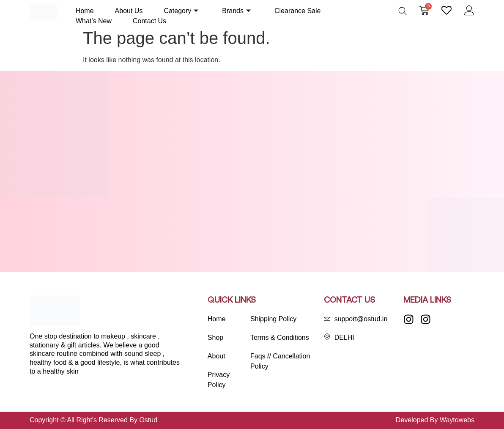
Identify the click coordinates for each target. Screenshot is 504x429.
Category (181, 11)
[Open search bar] (403, 11)
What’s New (94, 21)
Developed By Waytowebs (435, 420)
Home (85, 11)
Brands (236, 11)
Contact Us (149, 21)
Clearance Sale (297, 11)
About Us (129, 11)
